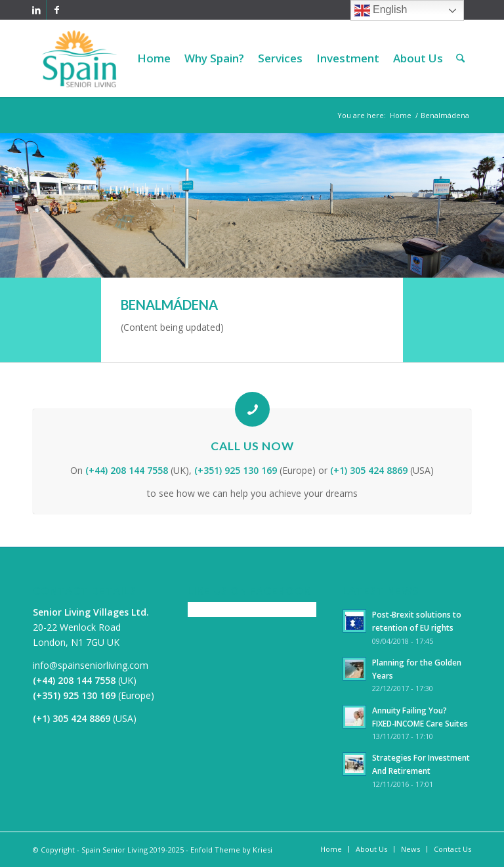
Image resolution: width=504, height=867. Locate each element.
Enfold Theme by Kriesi (231, 850)
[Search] (460, 58)
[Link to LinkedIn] (36, 10)
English (381, 11)
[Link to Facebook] (56, 10)
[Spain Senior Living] (79, 58)
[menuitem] (154, 58)
